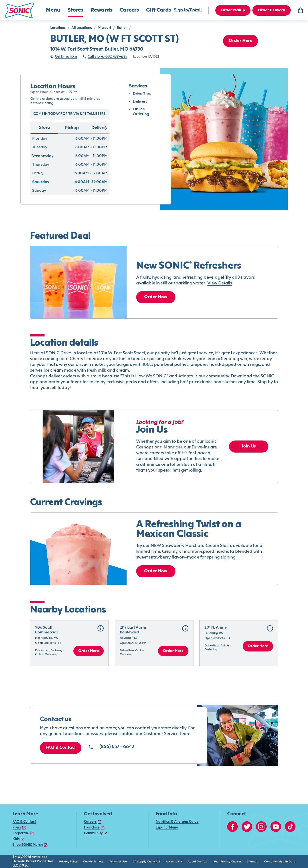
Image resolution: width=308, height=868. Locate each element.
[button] (19, 10)
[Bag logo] (300, 10)
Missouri (104, 28)
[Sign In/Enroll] (188, 10)
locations (58, 28)
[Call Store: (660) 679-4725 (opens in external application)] (105, 57)
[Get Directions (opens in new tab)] (64, 57)
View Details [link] (220, 283)
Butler (122, 28)
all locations (82, 28)
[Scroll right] (106, 128)
